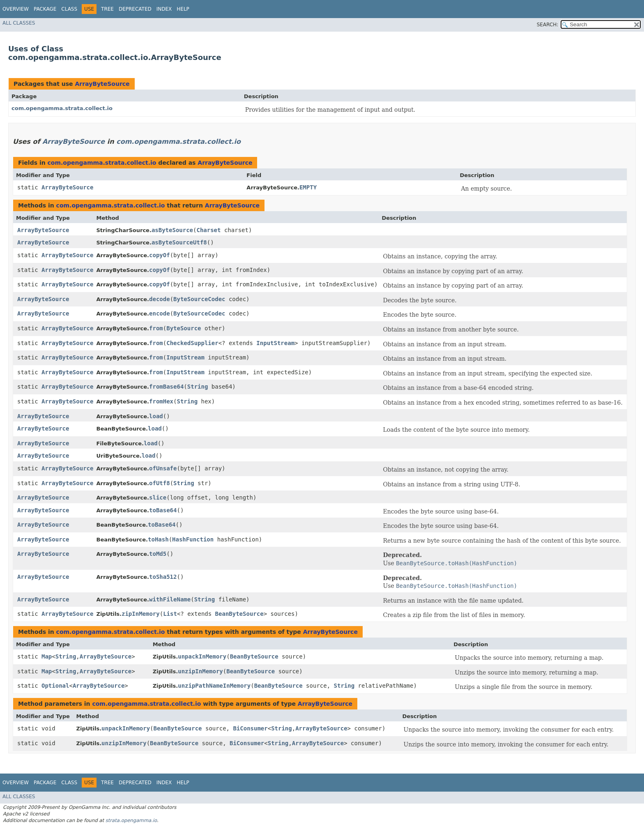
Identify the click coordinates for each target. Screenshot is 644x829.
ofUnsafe (163, 468)
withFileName (170, 599)
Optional (55, 686)
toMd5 (158, 554)
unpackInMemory (202, 656)
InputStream (275, 343)
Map (47, 656)
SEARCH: (548, 25)
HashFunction (193, 539)
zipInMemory (141, 614)
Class (69, 9)
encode (160, 313)
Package (45, 9)
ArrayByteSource (102, 84)
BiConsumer (250, 728)
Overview (16, 9)
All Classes (19, 23)
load (156, 416)
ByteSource (184, 328)
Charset (208, 230)
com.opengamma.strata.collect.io (62, 108)
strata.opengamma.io (131, 820)
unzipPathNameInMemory (214, 686)
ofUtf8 (160, 483)
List (170, 614)
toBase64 (163, 510)
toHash (158, 539)
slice (158, 497)
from (156, 328)
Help (183, 9)
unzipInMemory (200, 671)
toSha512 (163, 577)
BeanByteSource (239, 614)
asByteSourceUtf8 (179, 242)
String (198, 387)
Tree (107, 9)
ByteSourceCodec (199, 299)
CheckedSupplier (192, 343)
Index (164, 9)
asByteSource (172, 230)
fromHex (161, 401)
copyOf (160, 255)
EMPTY (308, 187)
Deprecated (135, 9)
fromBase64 (166, 387)
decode (160, 299)
